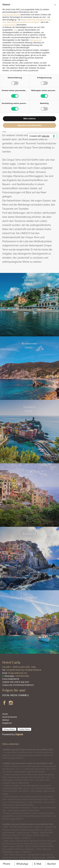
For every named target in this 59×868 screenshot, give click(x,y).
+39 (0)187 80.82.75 (15, 670)
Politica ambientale (11, 744)
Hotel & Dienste (10, 717)
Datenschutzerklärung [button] (11, 15)
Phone (7, 864)
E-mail (38, 864)
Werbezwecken (36, 40)
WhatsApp (22, 864)
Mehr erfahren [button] (29, 119)
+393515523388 (22, 676)
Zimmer (6, 720)
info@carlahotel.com (17, 673)
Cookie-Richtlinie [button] (9, 25)
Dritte (15, 30)
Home (5, 714)
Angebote (7, 723)
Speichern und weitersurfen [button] (29, 125)
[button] (55, 5)
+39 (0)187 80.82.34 (33, 670)
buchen (52, 864)
